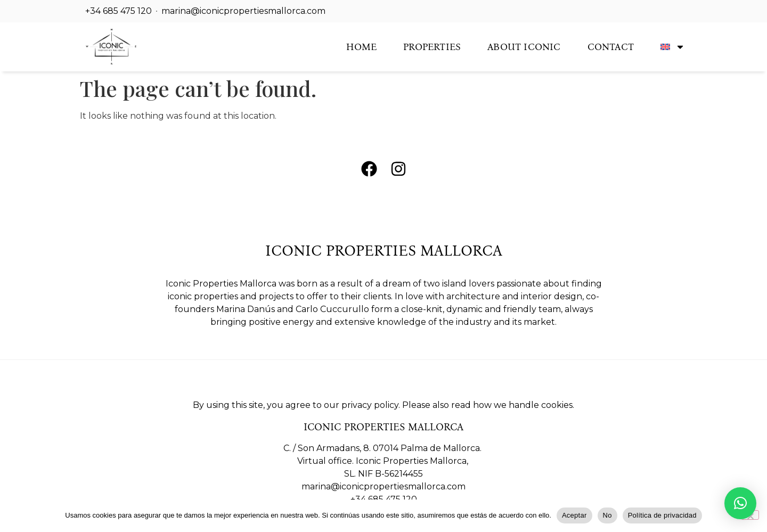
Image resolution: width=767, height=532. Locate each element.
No (607, 515)
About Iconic (524, 47)
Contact (611, 47)
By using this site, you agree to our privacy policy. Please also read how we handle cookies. (383, 405)
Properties (432, 47)
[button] (740, 503)
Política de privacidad (662, 515)
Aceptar (574, 515)
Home (361, 47)
